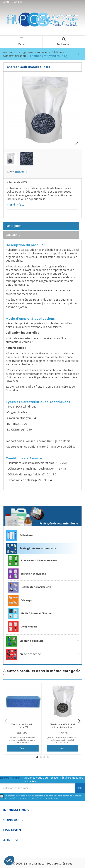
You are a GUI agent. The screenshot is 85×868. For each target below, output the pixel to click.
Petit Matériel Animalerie (29, 588)
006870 (62, 734)
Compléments (22, 628)
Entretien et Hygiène (27, 575)
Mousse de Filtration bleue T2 (23, 727)
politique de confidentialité (59, 797)
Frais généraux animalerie (59, 525)
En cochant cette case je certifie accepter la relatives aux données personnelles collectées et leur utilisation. (43, 798)
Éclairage (20, 602)
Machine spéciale (25, 642)
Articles (18, 2)
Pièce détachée (24, 656)
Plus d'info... (15, 206)
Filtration (20, 537)
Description (14, 227)
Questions (13, 236)
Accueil (7, 2)
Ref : (11, 173)
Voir (23, 749)
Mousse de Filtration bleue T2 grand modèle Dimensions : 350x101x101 (23, 741)
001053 (23, 734)
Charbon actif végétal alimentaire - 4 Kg (62, 727)
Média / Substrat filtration (30, 615)
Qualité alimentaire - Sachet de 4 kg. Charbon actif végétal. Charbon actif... (62, 741)
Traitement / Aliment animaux (32, 562)
